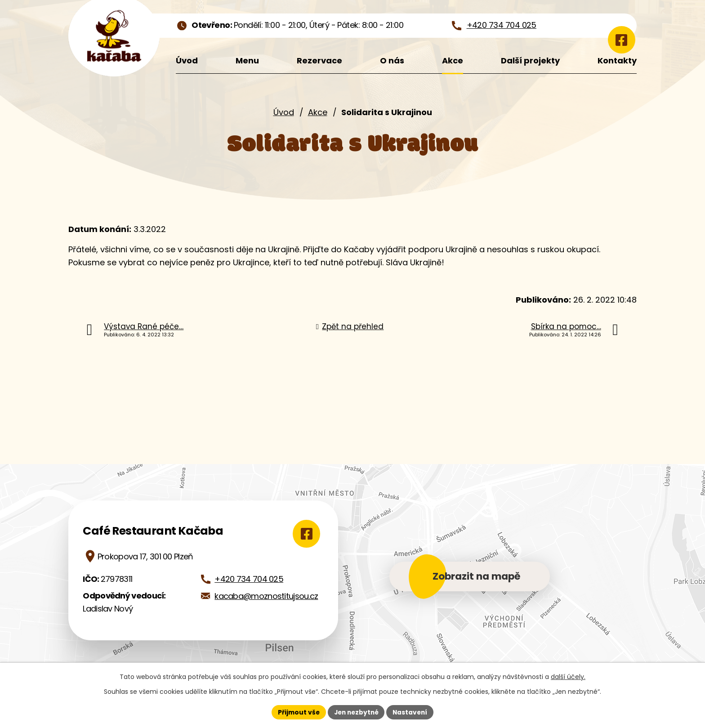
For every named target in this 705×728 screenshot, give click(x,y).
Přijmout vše (297, 712)
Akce (318, 112)
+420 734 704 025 (249, 579)
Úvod (284, 112)
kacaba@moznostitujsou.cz (266, 596)
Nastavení (412, 712)
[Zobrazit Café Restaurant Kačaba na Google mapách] (305, 534)
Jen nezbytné (356, 712)
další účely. (568, 677)
